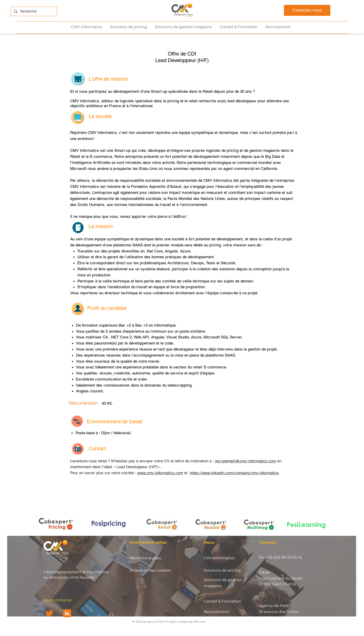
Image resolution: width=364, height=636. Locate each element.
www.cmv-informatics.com (160, 473)
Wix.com (200, 622)
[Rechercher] (33, 11)
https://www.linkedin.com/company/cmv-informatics (234, 473)
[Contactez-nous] (307, 10)
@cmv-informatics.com (256, 461)
